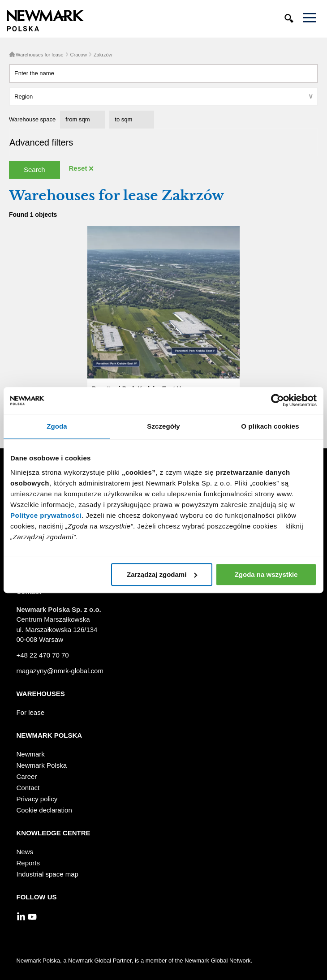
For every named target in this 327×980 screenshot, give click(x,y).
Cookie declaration (44, 810)
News (25, 852)
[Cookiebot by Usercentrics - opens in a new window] (278, 400)
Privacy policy (37, 799)
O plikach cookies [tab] (270, 426)
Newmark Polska (42, 765)
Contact (28, 788)
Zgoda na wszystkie (266, 574)
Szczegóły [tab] (163, 426)
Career (27, 776)
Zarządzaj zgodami (162, 574)
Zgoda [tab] (57, 426)
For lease (31, 712)
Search (34, 170)
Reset (78, 168)
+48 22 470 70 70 (43, 655)
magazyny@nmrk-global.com (60, 671)
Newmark (31, 754)
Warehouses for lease (40, 55)
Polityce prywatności (46, 515)
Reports (28, 863)
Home (12, 54)
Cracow (79, 55)
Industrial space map (47, 874)
